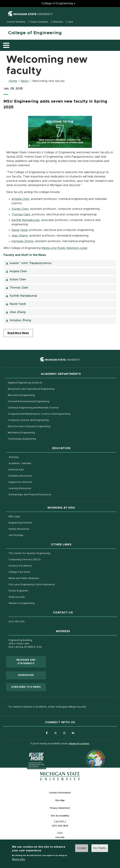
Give (70, 22)
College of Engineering (35, 33)
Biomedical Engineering (21, 395)
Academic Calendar (33, 463)
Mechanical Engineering (21, 433)
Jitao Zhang (20, 236)
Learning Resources (33, 488)
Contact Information (60, 793)
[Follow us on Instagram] (64, 733)
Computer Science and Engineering (28, 420)
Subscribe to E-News (29, 687)
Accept (82, 849)
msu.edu (72, 837)
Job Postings (29, 535)
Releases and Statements (31, 662)
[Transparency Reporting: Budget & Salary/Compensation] (90, 753)
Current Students (16, 22)
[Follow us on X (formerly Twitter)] (56, 733)
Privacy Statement (72, 808)
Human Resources (32, 529)
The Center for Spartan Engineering (43, 553)
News (25, 81)
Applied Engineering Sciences (25, 383)
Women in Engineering (22, 603)
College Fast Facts (33, 572)
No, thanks (100, 849)
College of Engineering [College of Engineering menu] (57, 4)
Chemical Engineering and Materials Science (33, 408)
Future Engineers (18, 591)
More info (19, 860)
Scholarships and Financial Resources (30, 495)
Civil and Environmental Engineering (28, 402)
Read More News (18, 333)
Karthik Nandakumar (26, 220)
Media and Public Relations (24, 578)
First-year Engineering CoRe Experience (32, 585)
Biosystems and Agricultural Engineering (45, 389)
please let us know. (79, 744)
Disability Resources (34, 476)
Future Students (39, 22)
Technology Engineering (22, 439)
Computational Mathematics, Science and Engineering (52, 414)
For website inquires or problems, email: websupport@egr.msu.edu (47, 707)
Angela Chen (20, 199)
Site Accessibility (72, 816)
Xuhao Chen (20, 209)
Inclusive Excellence (20, 566)
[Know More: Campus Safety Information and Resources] (30, 753)
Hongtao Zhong (22, 241)
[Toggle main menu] (6, 45)
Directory (58, 22)
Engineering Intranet (34, 522)
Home (13, 81)
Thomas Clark (21, 215)
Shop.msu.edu (30, 597)
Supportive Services (34, 482)
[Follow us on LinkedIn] (73, 733)
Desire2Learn (30, 469)
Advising (14, 457)
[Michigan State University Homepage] (60, 776)
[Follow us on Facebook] (47, 733)
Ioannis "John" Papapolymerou (30, 263)
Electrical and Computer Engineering (29, 426)
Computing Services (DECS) (38, 559)
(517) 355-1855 (60, 826)
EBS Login (28, 516)
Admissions (26, 675)
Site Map (60, 800)
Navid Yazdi (19, 230)
